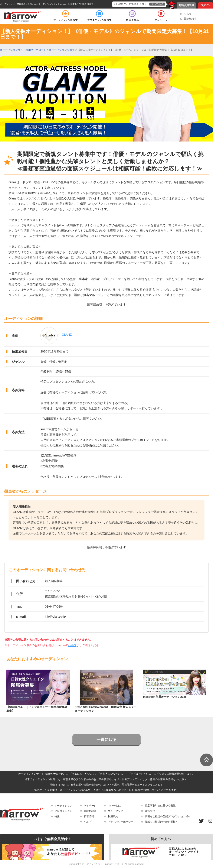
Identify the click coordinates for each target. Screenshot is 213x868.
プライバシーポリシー (121, 822)
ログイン (206, 5)
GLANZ (67, 335)
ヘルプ (188, 14)
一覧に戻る (107, 740)
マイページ (90, 806)
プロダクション (63, 811)
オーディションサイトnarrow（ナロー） (103, 864)
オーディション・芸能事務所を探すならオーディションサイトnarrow (33, 4)
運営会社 (150, 811)
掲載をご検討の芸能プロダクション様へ (168, 816)
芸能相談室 (190, 19)
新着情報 (89, 816)
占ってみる (157, 4)
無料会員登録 (186, 5)
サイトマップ (115, 811)
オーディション (63, 806)
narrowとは (114, 806)
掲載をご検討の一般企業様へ (161, 822)
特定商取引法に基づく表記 (160, 806)
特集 (57, 816)
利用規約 (113, 816)
